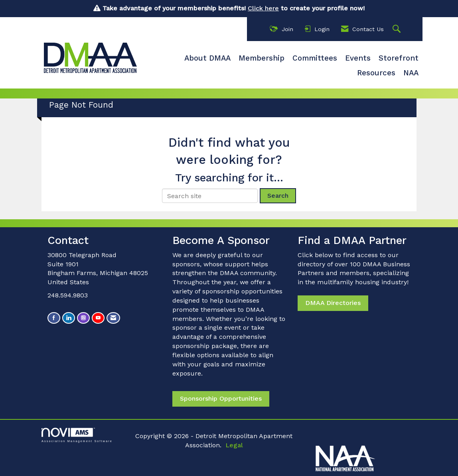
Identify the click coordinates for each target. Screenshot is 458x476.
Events (358, 58)
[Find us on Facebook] (54, 318)
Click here (263, 8)
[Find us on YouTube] (98, 318)
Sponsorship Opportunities (221, 398)
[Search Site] (398, 29)
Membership (262, 58)
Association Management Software (77, 435)
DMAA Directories (333, 303)
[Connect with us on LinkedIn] (69, 318)
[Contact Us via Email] (113, 318)
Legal (234, 445)
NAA (411, 73)
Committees (315, 58)
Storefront (399, 58)
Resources (376, 73)
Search (278, 196)
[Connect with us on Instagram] (83, 318)
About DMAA (207, 58)
